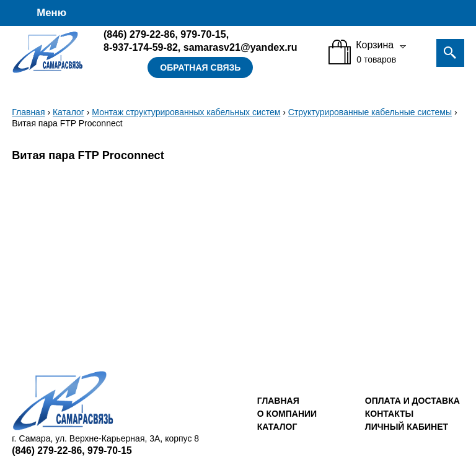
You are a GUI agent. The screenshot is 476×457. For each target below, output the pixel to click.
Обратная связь (200, 67)
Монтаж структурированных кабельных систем (186, 112)
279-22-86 (139, 34)
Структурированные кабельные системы (370, 112)
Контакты (389, 414)
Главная (28, 112)
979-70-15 (203, 34)
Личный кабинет (407, 427)
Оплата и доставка (412, 401)
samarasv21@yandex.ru (240, 47)
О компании (287, 414)
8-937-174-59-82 (141, 47)
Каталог (68, 112)
